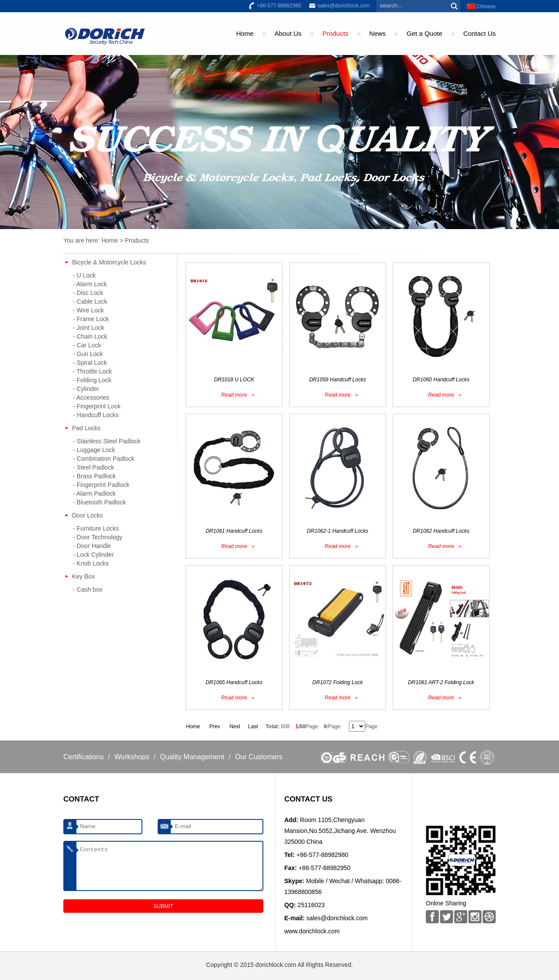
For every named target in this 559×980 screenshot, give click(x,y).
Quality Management (192, 757)
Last (253, 726)
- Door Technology (98, 537)
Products (335, 33)
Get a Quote (424, 33)
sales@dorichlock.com (344, 6)
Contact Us (480, 33)
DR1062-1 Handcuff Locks (338, 531)
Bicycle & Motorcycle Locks (109, 262)
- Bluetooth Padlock (99, 502)
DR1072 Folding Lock (337, 682)
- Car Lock (87, 345)
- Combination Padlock (104, 459)
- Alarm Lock (90, 284)
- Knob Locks (91, 563)
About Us (288, 33)
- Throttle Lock (92, 371)
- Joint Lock (89, 328)
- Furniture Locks (96, 528)
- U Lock (84, 275)
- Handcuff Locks (96, 415)
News (378, 33)
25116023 (311, 905)
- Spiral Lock (90, 363)
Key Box (83, 576)
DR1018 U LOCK (234, 380)
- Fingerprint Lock (97, 406)
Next (235, 726)
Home (245, 33)
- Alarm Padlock (94, 493)
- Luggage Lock (94, 450)
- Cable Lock (90, 302)
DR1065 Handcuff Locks (234, 682)
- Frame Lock (91, 319)
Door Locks (88, 515)
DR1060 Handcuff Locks (441, 380)
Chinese (486, 7)
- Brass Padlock (94, 476)
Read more (234, 395)
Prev (215, 726)
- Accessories (91, 397)
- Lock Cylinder (93, 555)
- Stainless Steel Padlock (107, 441)
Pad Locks (86, 428)
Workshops (132, 757)
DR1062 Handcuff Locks (441, 531)
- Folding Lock (92, 380)
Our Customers (259, 757)
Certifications (83, 757)
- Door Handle (92, 546)
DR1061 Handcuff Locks (234, 531)
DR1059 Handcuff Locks (338, 380)
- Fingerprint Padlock (101, 485)
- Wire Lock (88, 310)
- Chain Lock (90, 336)
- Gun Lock (88, 354)
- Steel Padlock (93, 467)
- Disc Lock (88, 293)
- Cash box (88, 589)
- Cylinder (86, 389)
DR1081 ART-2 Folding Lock (441, 682)
